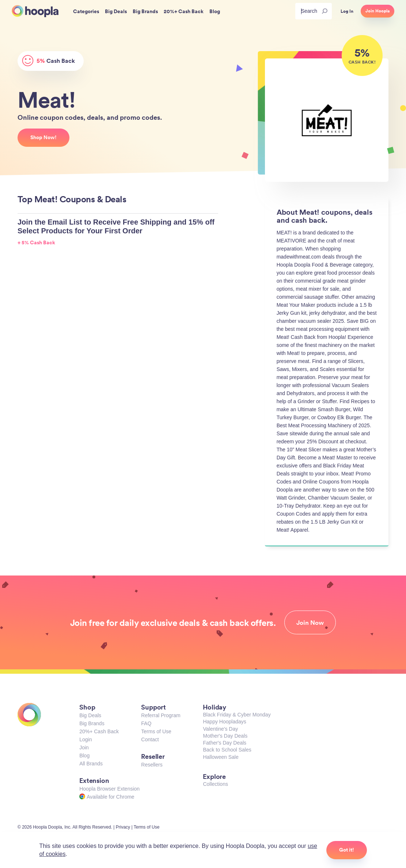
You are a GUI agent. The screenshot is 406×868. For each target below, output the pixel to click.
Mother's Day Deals (225, 736)
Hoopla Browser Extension (109, 789)
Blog (84, 756)
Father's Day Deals (225, 743)
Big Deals (90, 715)
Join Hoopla (377, 11)
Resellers (152, 765)
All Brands (91, 764)
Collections (215, 784)
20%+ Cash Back (99, 731)
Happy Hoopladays (224, 722)
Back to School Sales (227, 750)
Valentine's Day (220, 729)
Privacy (123, 827)
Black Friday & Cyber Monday (237, 715)
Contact (150, 739)
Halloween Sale (221, 757)
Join (84, 747)
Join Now (310, 623)
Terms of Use (156, 731)
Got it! (347, 850)
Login (86, 739)
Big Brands (92, 723)
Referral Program (161, 715)
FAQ (146, 723)
